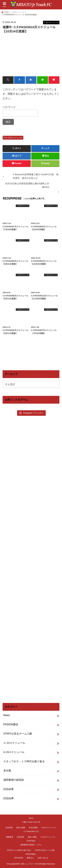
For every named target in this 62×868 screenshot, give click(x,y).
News (7, 715)
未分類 (7, 771)
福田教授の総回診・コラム (31, 845)
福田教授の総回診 (14, 780)
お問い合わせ (43, 858)
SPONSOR (19, 858)
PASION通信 (11, 724)
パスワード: (20, 111)
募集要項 (10, 837)
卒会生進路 (33, 828)
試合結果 (9, 789)
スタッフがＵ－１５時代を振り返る (24, 761)
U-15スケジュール (14, 752)
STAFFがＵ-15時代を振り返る (19, 850)
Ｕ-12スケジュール (14, 138)
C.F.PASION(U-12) (31, 831)
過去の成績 (21, 828)
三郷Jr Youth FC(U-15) (31, 822)
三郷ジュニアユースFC (29, 864)
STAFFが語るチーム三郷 (18, 734)
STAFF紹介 (31, 841)
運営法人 (30, 858)
